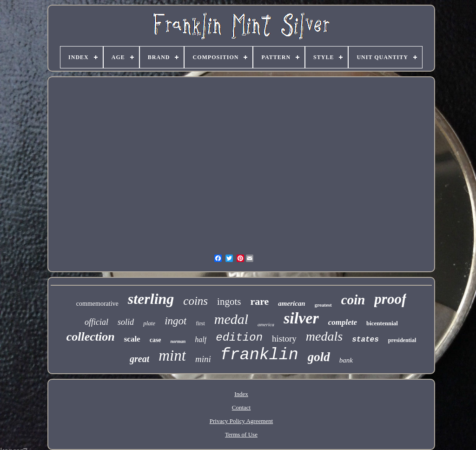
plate (149, 323)
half (201, 339)
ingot (175, 321)
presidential (402, 340)
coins (195, 301)
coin (353, 300)
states (365, 340)
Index (241, 394)
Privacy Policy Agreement (241, 421)
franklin (259, 355)
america (266, 324)
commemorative (97, 304)
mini (203, 359)
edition (239, 338)
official (96, 322)
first (200, 323)
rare (259, 301)
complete (343, 322)
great (139, 359)
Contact (241, 407)
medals (324, 336)
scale (132, 339)
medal (231, 319)
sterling (151, 299)
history (284, 339)
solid (126, 322)
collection (91, 337)
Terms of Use (241, 434)
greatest (323, 305)
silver (301, 318)
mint (172, 356)
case (155, 340)
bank (346, 360)
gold (319, 357)
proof (390, 299)
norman (178, 341)
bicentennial (382, 323)
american (291, 303)
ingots (229, 302)
